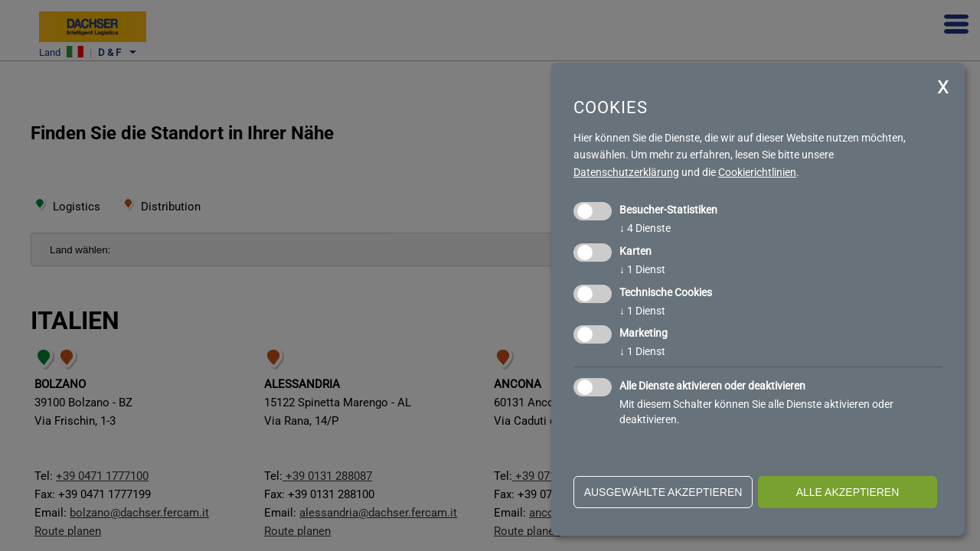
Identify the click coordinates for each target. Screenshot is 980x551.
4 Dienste (645, 228)
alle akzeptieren (848, 492)
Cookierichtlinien (757, 172)
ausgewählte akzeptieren (663, 492)
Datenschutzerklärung (626, 172)
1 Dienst (642, 269)
